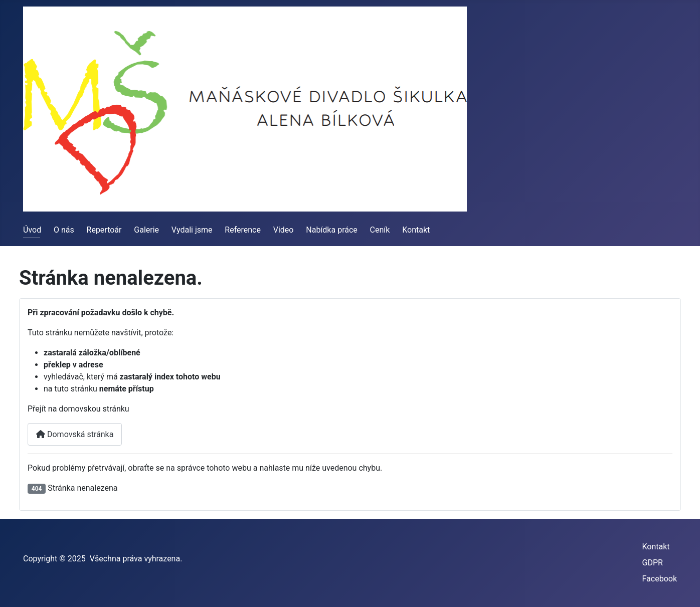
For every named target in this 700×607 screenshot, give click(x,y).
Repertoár (104, 230)
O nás (64, 230)
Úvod (32, 230)
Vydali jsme (192, 230)
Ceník (380, 230)
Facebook (660, 579)
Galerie (146, 230)
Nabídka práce (332, 230)
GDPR (653, 563)
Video (284, 230)
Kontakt (416, 230)
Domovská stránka (75, 434)
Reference (243, 230)
